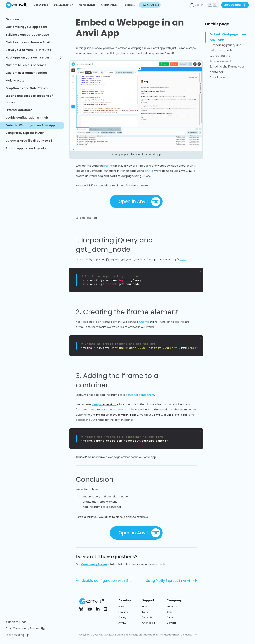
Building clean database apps (27, 35)
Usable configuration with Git (27, 118)
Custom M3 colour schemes (26, 65)
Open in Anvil (139, 202)
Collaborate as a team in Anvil (28, 42)
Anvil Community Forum (25, 628)
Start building (235, 5)
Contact (171, 623)
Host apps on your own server (34, 58)
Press (170, 617)
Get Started (41, 5)
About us (172, 607)
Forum (146, 612)
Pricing (122, 617)
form (183, 259)
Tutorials (129, 5)
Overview (13, 19)
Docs (145, 607)
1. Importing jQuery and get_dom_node (136, 245)
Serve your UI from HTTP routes (28, 50)
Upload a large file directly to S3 (29, 141)
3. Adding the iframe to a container (136, 380)
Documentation (64, 5)
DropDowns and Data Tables (27, 88)
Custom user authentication (26, 73)
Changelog (149, 623)
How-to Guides (150, 5)
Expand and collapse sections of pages (29, 99)
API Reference (109, 5)
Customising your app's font (26, 27)
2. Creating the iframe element (131, 312)
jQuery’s (149, 322)
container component (140, 395)
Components (87, 5)
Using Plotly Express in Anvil (25, 133)
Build (121, 607)
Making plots (15, 81)
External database (19, 110)
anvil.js (149, 171)
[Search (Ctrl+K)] (204, 5)
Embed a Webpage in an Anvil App (30, 125)
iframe (108, 166)
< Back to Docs (17, 622)
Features (124, 612)
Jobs (169, 612)
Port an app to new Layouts (26, 148)
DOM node (119, 410)
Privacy (188, 635)
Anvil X (122, 623)
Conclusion (99, 479)
